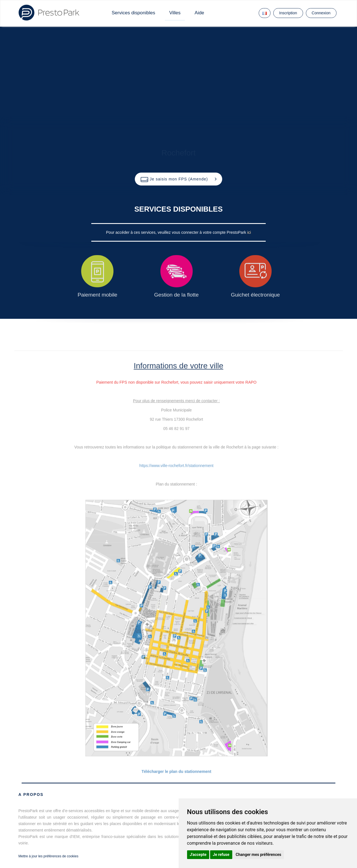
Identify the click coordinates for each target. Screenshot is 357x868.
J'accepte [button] (198, 855)
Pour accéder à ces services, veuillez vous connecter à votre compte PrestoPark (177, 232)
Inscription (288, 13)
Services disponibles (134, 13)
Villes (175, 13)
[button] (178, 179)
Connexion (321, 13)
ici (249, 232)
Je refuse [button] (221, 855)
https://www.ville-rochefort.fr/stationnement (176, 466)
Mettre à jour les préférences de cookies (48, 856)
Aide (199, 13)
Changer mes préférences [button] (258, 855)
